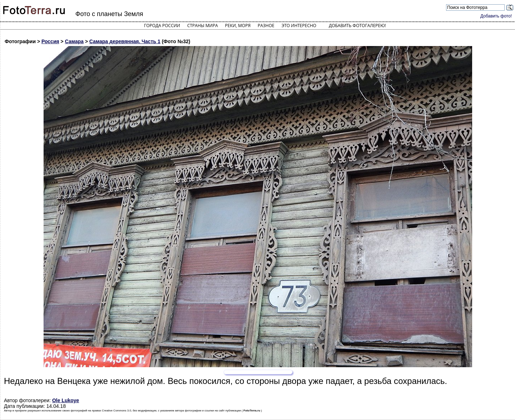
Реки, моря (238, 26)
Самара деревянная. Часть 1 (125, 41)
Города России (162, 26)
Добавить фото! (496, 16)
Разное (266, 26)
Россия (50, 41)
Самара (74, 41)
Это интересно (299, 26)
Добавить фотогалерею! (357, 26)
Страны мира (202, 26)
